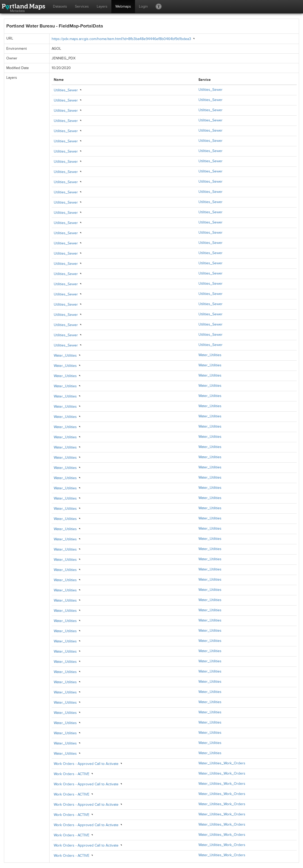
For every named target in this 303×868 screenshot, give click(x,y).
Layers (102, 6)
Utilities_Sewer (66, 90)
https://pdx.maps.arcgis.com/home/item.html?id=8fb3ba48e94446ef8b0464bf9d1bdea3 (121, 39)
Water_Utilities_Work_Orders (222, 763)
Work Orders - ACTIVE (72, 774)
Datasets (60, 6)
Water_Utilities (65, 355)
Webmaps (123, 6)
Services (82, 6)
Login (143, 6)
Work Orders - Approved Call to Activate (86, 764)
